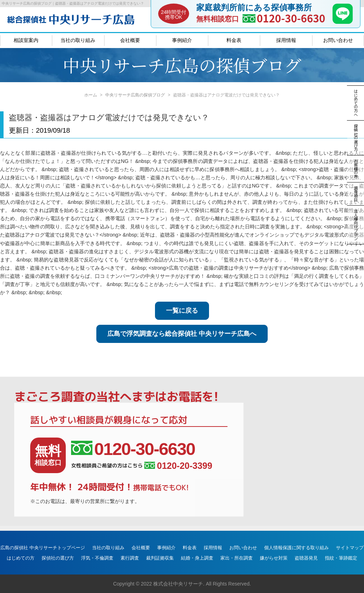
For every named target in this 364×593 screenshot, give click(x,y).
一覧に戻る (182, 311)
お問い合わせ (338, 40)
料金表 (234, 40)
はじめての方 (21, 558)
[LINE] (343, 22)
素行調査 (130, 558)
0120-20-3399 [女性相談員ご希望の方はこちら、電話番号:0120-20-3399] (178, 466)
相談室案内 (26, 40)
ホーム (91, 95)
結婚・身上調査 (197, 558)
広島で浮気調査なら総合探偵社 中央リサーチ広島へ (182, 334)
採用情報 (286, 40)
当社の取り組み (78, 40)
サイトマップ (350, 548)
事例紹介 (182, 40)
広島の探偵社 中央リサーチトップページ (43, 548)
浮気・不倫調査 (97, 558)
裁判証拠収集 (160, 558)
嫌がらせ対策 (274, 558)
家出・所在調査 (237, 558)
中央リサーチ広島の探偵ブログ (135, 95)
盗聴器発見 (306, 558)
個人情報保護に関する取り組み (296, 548)
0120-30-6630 (291, 18)
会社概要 (130, 40)
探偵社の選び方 (58, 558)
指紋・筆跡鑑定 (341, 558)
